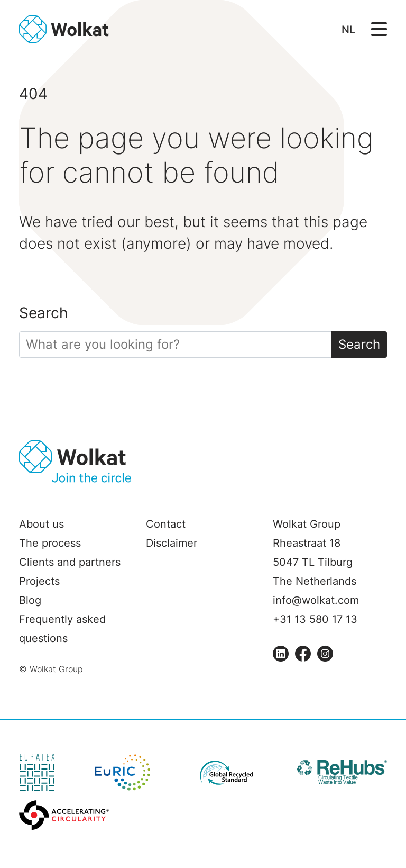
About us (41, 524)
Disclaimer (172, 543)
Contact (166, 524)
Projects (39, 581)
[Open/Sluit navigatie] (379, 28)
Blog (30, 600)
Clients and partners (70, 562)
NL (348, 30)
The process (50, 543)
